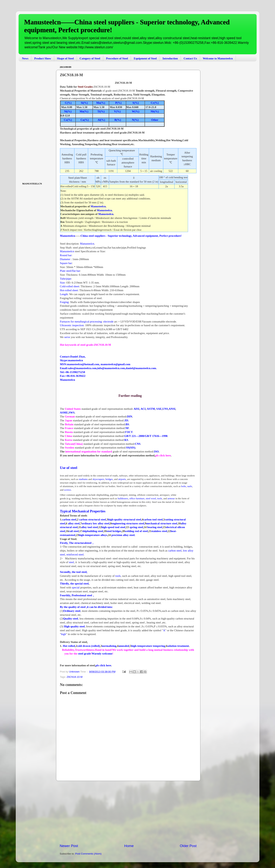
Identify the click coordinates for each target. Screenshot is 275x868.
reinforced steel (75, 555)
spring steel (136, 527)
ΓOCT (129, 432)
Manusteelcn (98, 206)
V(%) (117, 111)
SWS (72, 413)
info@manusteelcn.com (111, 368)
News (25, 58)
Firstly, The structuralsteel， (77, 543)
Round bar (66, 255)
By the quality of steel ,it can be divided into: (86, 607)
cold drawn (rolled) (88, 646)
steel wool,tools (154, 498)
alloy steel (74, 523)
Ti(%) (101, 111)
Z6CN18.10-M (75, 677)
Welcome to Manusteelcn (218, 58)
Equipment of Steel (145, 58)
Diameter (65, 259)
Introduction (170, 58)
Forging (64, 302)
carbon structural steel (93, 519)
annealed (124, 646)
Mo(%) (84, 111)
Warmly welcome (102, 654)
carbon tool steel (153, 519)
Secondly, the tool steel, (74, 572)
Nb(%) (155, 111)
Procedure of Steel (117, 58)
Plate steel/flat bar (70, 271)
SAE (159, 409)
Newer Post (69, 846)
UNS (165, 409)
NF (127, 428)
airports (122, 479)
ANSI (172, 409)
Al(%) (101, 120)
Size (62, 283)
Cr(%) (154, 103)
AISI (136, 409)
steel (71, 562)
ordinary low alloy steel (96, 523)
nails (190, 486)
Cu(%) (84, 120)
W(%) (136, 111)
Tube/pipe (66, 279)
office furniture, (137, 498)
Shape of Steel (65, 58)
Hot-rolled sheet (69, 290)
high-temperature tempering (148, 646)
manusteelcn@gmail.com (116, 364)
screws (67, 490)
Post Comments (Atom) (88, 854)
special (76, 587)
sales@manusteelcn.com (82, 368)
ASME (64, 413)
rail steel (74, 531)
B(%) (118, 120)
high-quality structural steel (124, 519)
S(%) (135, 103)
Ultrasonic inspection (72, 325)
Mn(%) (101, 103)
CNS (138, 444)
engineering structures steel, (128, 523)
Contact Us (190, 58)
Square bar (66, 263)
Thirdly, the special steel (74, 584)
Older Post (188, 846)
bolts (183, 486)
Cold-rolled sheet (70, 286)
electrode (108, 322)
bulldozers (123, 498)
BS (127, 424)
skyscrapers (98, 479)
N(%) (135, 120)
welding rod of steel (136, 531)
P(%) (117, 103)
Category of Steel (90, 58)
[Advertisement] (128, 812)
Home (129, 846)
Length (64, 294)
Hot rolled (69, 646)
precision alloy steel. (123, 535)
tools (118, 576)
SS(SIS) (131, 448)
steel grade (84, 654)
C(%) (68, 103)
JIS (126, 420)
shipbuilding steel (93, 531)
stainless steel (159, 531)
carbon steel (69, 519)
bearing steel (155, 527)
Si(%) (84, 103)
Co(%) (68, 120)
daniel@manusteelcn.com (141, 368)
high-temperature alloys (93, 535)
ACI (143, 409)
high (64, 634)
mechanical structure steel (162, 523)
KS (126, 440)
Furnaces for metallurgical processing (81, 322)
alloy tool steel (89, 527)
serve (67, 337)
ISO (156, 452)
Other (155, 120)
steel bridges (114, 531)
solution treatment (178, 646)
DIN (130, 416)
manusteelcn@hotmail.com (83, 364)
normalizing (109, 646)
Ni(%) (68, 111)
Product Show (43, 58)
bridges (109, 479)
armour (172, 498)
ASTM (151, 409)
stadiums (83, 479)
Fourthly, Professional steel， (78, 595)
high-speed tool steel (113, 527)
